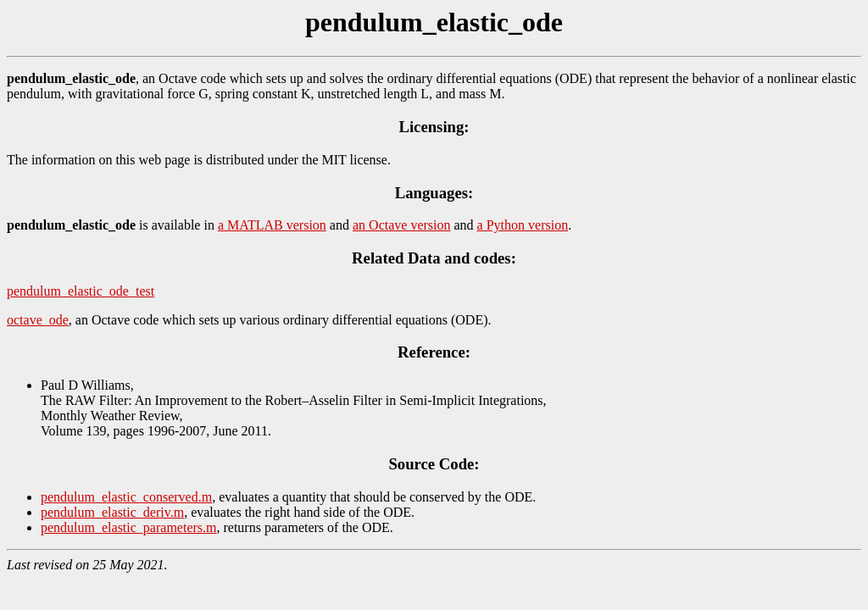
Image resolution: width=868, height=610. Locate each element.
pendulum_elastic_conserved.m (126, 497)
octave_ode (38, 320)
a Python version (523, 225)
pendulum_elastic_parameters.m (128, 527)
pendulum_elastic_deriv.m (112, 512)
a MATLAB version (272, 225)
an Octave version (402, 225)
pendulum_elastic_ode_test (81, 291)
